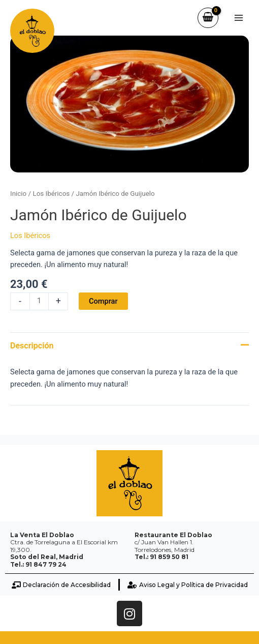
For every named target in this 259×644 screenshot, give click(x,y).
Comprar (103, 301)
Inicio (18, 194)
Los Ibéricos (51, 194)
